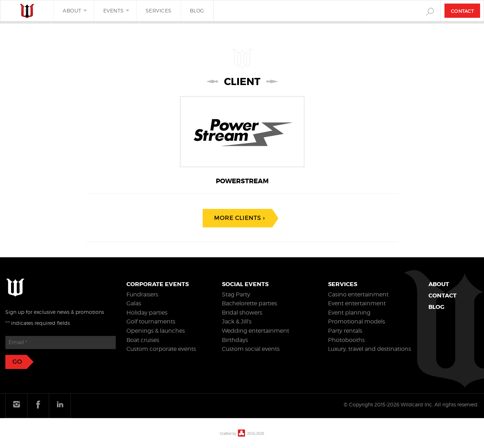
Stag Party (236, 294)
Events (114, 10)
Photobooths (346, 340)
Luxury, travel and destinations (369, 349)
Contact (462, 11)
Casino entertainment (358, 294)
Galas (134, 303)
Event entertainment (357, 303)
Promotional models (357, 321)
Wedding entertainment (256, 331)
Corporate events (158, 284)
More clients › (239, 218)
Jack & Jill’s (237, 321)
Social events (245, 284)
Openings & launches (156, 331)
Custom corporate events (161, 349)
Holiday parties (147, 313)
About (72, 10)
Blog (197, 10)
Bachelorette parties (249, 303)
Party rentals (345, 331)
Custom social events (251, 349)
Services (159, 10)
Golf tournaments (151, 321)
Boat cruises (143, 340)
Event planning (349, 313)
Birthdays (235, 340)
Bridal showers (242, 313)
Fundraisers (142, 294)
